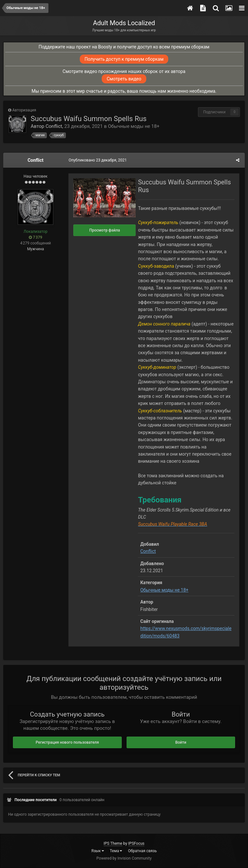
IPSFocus (136, 843)
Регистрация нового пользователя (67, 742)
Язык (98, 851)
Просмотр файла (104, 230)
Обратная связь (142, 851)
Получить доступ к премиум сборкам (124, 59)
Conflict (54, 126)
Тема (116, 851)
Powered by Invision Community (124, 858)
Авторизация (24, 110)
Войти (181, 742)
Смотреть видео (124, 79)
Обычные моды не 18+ (134, 126)
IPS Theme (113, 843)
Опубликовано (97, 160)
